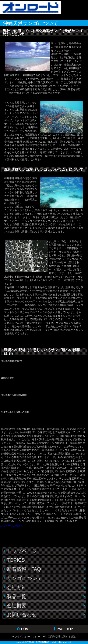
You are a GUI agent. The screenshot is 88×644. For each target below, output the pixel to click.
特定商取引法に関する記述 (60, 637)
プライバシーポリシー (27, 637)
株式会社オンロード (34, 10)
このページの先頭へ (11, 526)
